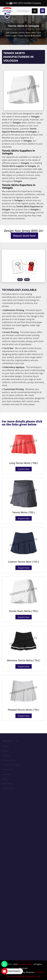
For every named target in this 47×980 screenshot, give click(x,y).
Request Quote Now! (25, 236)
